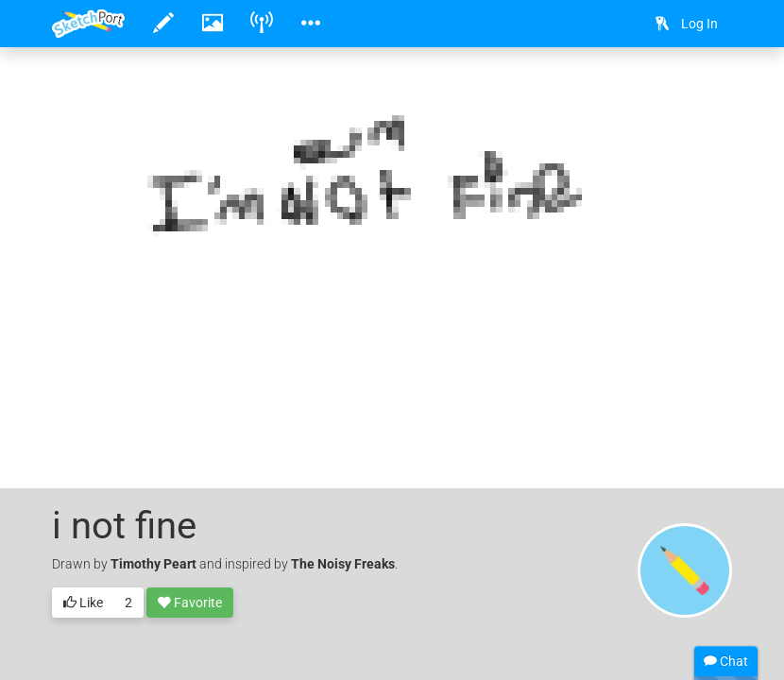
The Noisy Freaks (343, 564)
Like (83, 603)
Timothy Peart (153, 564)
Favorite (190, 603)
